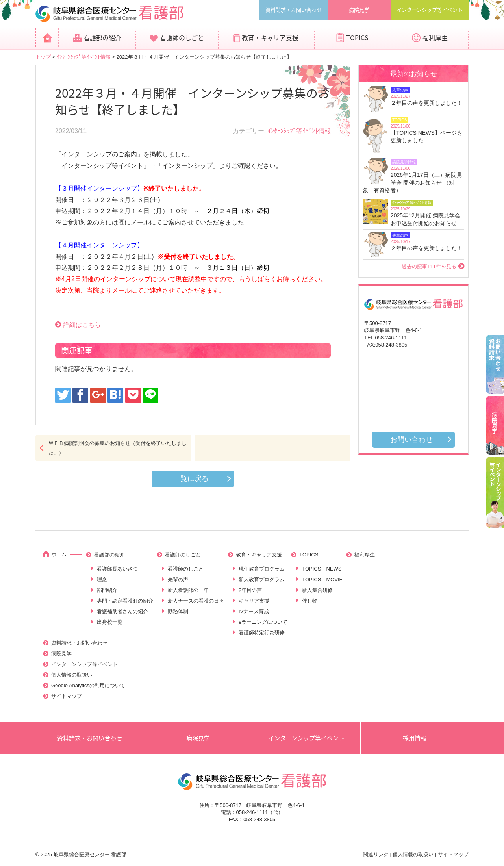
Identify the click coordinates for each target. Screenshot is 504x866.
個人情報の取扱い (72, 675)
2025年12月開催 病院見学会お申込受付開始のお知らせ (425, 219)
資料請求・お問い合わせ (294, 10)
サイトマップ (67, 696)
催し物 (310, 601)
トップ (43, 57)
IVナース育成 (254, 611)
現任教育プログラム (262, 569)
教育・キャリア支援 (270, 37)
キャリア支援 (254, 601)
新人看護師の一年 (188, 590)
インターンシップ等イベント (430, 10)
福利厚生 (435, 37)
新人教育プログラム (262, 579)
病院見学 (359, 10)
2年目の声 (250, 590)
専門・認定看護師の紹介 (125, 601)
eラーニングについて (263, 622)
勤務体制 (178, 611)
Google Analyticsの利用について (88, 685)
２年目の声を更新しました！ (426, 103)
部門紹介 (107, 590)
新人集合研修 (317, 590)
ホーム (59, 554)
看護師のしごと (182, 37)
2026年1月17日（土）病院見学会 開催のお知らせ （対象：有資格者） (412, 183)
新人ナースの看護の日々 (196, 601)
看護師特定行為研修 (262, 633)
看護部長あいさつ (117, 569)
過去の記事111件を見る (429, 266)
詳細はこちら (82, 325)
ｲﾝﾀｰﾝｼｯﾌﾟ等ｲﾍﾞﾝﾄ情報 (84, 57)
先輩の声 (178, 579)
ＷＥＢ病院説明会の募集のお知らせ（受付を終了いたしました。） (118, 448)
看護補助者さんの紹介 (122, 611)
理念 (102, 579)
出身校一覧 (110, 622)
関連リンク (376, 854)
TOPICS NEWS (322, 569)
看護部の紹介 (102, 37)
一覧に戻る (191, 478)
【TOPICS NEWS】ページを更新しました (426, 137)
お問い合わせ (411, 439)
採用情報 (415, 738)
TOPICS (357, 37)
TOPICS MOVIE (322, 579)
